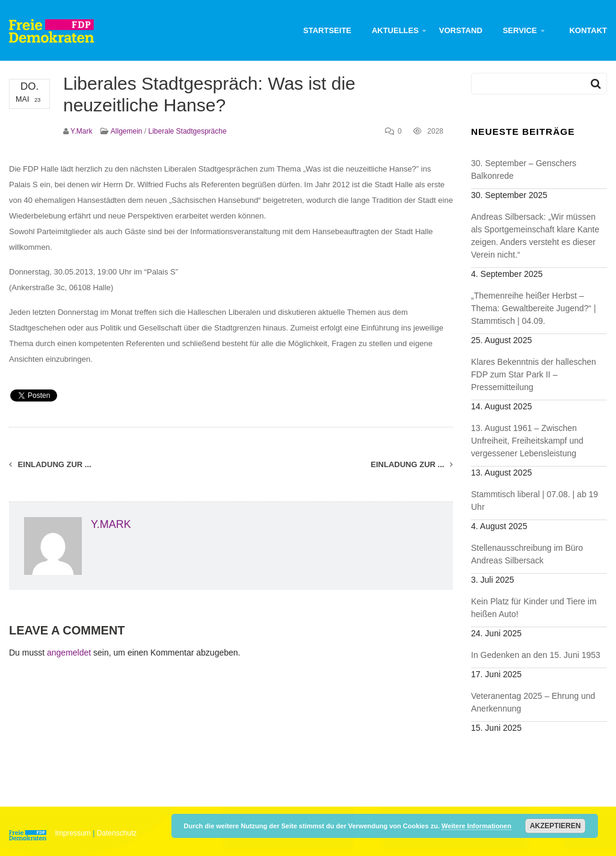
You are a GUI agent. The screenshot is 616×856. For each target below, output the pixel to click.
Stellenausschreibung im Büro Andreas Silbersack (527, 554)
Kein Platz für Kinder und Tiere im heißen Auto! (534, 608)
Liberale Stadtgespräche (188, 131)
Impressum (73, 833)
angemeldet (69, 653)
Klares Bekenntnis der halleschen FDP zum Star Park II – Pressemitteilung (534, 374)
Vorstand (461, 30)
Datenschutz (117, 833)
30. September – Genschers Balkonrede (524, 169)
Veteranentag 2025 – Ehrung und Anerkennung (533, 702)
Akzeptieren (556, 826)
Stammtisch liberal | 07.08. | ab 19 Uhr (534, 501)
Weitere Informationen (476, 826)
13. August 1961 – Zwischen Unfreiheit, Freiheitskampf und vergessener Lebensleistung (527, 441)
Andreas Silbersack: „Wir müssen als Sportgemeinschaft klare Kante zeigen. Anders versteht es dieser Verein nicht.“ (535, 236)
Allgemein (127, 131)
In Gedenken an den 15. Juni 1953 (536, 655)
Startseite (327, 30)
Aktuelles (395, 30)
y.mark (81, 131)
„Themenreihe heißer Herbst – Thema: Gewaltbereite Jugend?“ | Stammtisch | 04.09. (534, 308)
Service (520, 30)
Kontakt (588, 30)
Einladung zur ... (50, 464)
